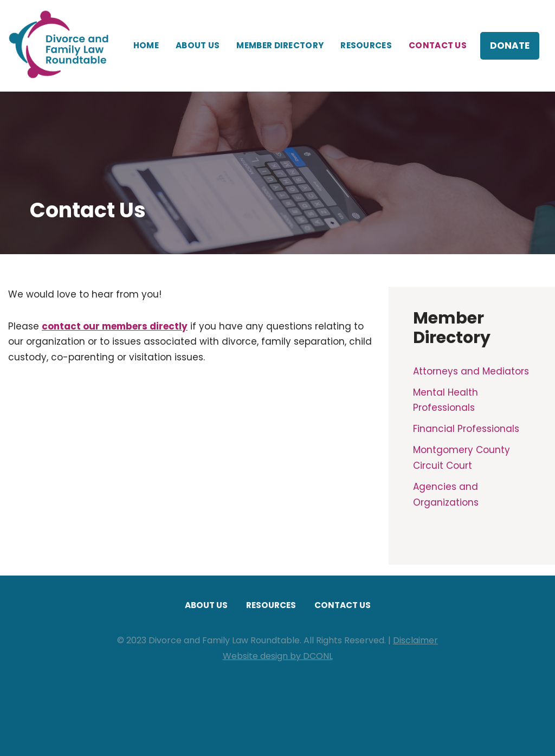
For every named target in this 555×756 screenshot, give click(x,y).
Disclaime (414, 640)
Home (146, 45)
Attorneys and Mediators (471, 371)
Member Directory (280, 45)
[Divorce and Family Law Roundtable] (62, 46)
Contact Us (438, 45)
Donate (510, 46)
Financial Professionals (466, 429)
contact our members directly (115, 326)
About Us (198, 45)
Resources (366, 45)
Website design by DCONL (278, 656)
